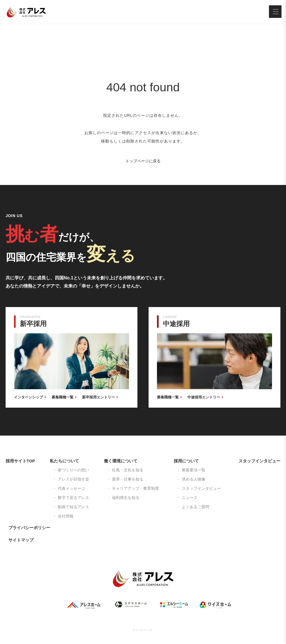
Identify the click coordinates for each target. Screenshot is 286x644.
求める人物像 (194, 479)
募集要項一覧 (194, 470)
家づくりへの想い (73, 470)
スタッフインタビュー (201, 488)
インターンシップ (28, 397)
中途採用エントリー (204, 397)
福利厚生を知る (126, 498)
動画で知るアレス (73, 507)
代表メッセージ (71, 488)
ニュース (190, 498)
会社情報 (66, 516)
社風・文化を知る (128, 470)
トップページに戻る (143, 161)
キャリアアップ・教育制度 (135, 488)
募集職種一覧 (63, 397)
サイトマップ (21, 540)
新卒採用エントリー (98, 397)
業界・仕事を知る (128, 479)
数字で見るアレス (73, 498)
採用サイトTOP (20, 461)
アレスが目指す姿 (73, 479)
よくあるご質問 (196, 507)
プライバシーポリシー (29, 528)
